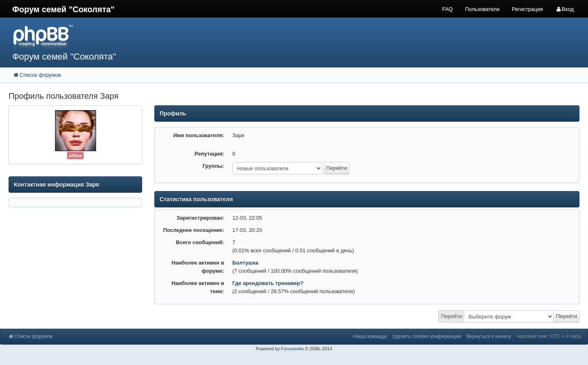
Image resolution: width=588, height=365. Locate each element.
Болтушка (245, 263)
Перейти (452, 316)
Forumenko (292, 349)
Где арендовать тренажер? (268, 283)
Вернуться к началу (489, 336)
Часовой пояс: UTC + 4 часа (549, 336)
